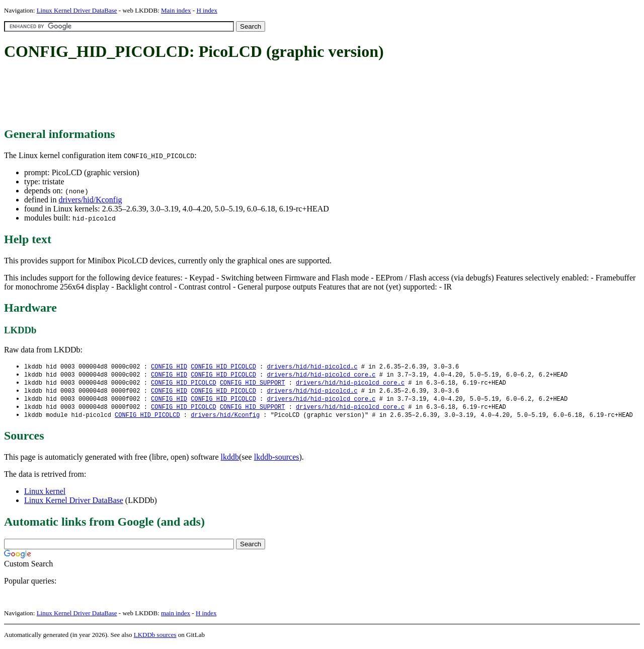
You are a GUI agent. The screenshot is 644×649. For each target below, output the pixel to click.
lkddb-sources (277, 460)
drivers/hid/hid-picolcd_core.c (321, 375)
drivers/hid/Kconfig (90, 200)
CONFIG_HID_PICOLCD (223, 367)
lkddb (230, 460)
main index (176, 617)
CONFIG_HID (169, 367)
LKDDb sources (155, 638)
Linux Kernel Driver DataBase (77, 10)
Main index (176, 10)
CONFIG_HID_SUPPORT (253, 384)
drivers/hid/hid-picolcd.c (312, 367)
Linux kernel (45, 495)
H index (207, 10)
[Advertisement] (187, 95)
